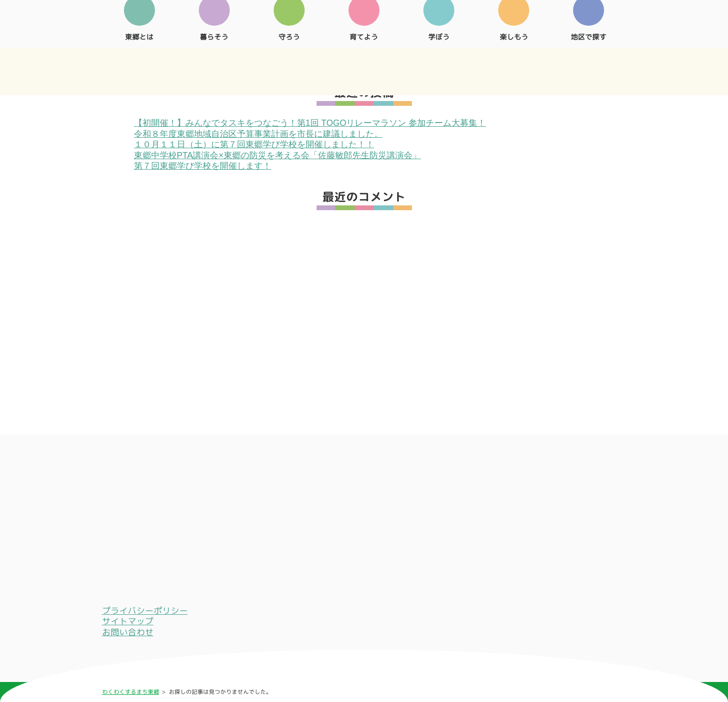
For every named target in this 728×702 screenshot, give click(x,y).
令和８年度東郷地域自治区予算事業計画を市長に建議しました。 (258, 134)
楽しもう (514, 69)
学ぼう (439, 69)
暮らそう (214, 69)
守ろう (289, 69)
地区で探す (589, 69)
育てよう (364, 69)
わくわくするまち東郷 (131, 692)
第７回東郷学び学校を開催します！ (203, 166)
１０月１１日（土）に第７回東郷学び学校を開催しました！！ (254, 144)
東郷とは (139, 69)
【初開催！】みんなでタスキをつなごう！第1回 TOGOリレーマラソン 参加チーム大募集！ (310, 123)
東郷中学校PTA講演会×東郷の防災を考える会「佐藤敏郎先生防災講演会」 (277, 155)
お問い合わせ (128, 632)
